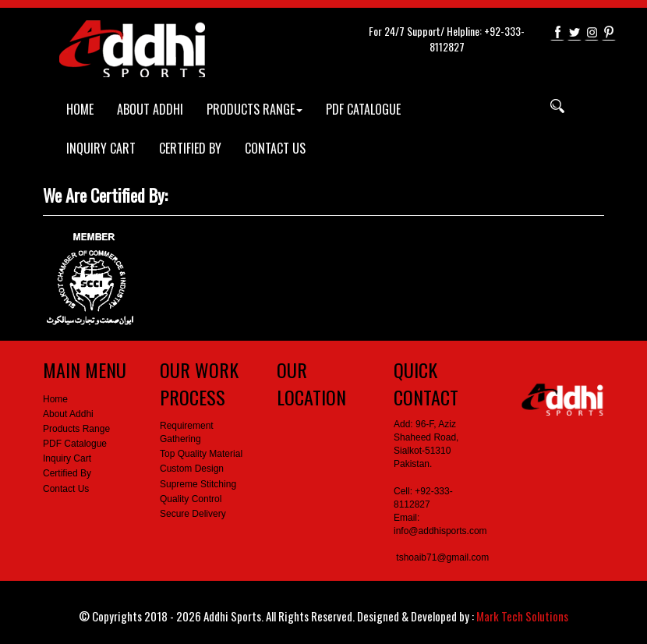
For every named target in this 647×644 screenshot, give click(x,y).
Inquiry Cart (67, 458)
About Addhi (68, 414)
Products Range (76, 429)
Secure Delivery (193, 514)
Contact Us (66, 489)
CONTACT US (275, 148)
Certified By (67, 473)
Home (55, 399)
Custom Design (192, 469)
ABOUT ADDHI (150, 109)
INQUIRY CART (101, 148)
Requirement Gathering (187, 432)
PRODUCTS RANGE (255, 109)
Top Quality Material (201, 454)
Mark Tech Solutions (522, 616)
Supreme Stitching (198, 484)
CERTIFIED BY (190, 148)
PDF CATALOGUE (363, 109)
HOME (80, 109)
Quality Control (191, 499)
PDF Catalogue (75, 444)
